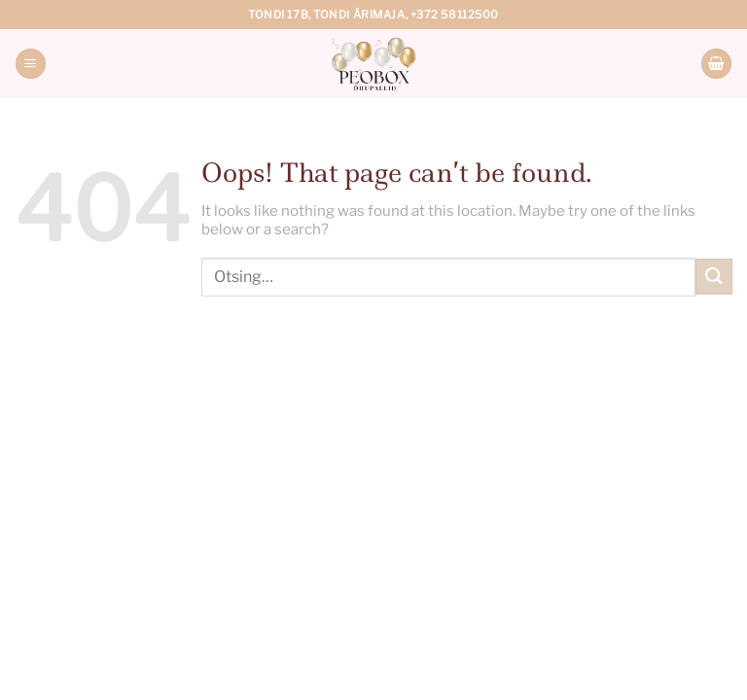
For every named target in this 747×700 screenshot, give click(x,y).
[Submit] (714, 277)
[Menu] (30, 64)
